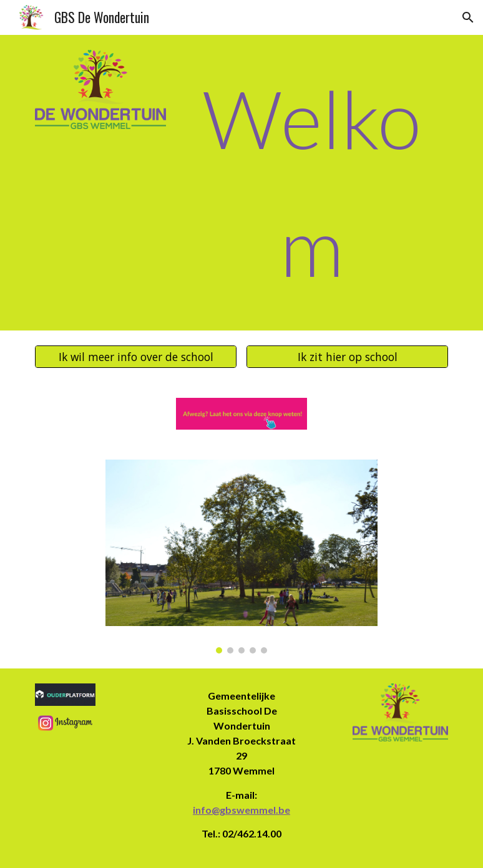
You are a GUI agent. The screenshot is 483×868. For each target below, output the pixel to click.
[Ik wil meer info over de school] (135, 356)
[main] (312, 183)
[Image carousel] (241, 557)
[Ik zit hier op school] (347, 356)
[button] (468, 17)
